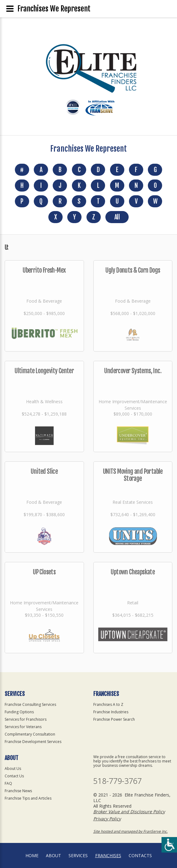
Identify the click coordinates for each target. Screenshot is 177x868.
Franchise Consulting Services (30, 704)
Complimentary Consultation (30, 734)
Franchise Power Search (114, 719)
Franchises (108, 855)
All (117, 217)
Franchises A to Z (108, 704)
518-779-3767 (117, 781)
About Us (13, 769)
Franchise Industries (111, 712)
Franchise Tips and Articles (28, 798)
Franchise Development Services (33, 742)
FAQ (8, 783)
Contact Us (14, 776)
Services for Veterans (23, 727)
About (53, 855)
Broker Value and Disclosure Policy (129, 812)
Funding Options (19, 712)
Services (78, 855)
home (32, 855)
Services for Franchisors (26, 719)
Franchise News (18, 791)
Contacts (140, 855)
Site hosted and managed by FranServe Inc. (131, 831)
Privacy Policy (107, 819)
